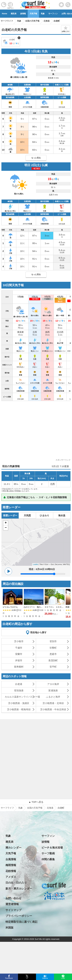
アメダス (11, 877)
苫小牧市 (19, 641)
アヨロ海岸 (53, 684)
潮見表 (14, 14)
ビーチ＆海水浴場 (52, 848)
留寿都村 (19, 667)
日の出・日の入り (16, 883)
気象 (43, 14)
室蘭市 (19, 654)
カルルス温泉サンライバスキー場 (20, 697)
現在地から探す (38, 632)
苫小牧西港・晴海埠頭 (19, 709)
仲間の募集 (48, 859)
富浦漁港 (53, 690)
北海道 (50, 808)
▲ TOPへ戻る (36, 802)
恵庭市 (53, 654)
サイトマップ (13, 910)
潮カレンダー (13, 848)
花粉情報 (11, 871)
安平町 (53, 667)
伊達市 (19, 660)
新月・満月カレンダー (19, 889)
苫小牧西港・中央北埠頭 (53, 709)
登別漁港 (19, 690)
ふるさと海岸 (53, 697)
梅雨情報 (11, 865)
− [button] (6, 528)
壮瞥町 (53, 648)
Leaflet (35, 564)
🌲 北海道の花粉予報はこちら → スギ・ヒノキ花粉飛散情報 (35, 497)
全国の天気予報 (35, 808)
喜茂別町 (53, 660)
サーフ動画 (48, 853)
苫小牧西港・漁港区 (19, 703)
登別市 (53, 641)
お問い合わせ (13, 898)
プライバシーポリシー (19, 916)
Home (4, 14)
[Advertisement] (36, 431)
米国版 (9, 928)
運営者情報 (12, 904)
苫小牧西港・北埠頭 (53, 703)
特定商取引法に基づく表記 (21, 922)
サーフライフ (7, 808)
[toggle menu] (68, 4)
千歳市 (19, 648)
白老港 (19, 684)
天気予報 (33, 14)
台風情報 (11, 859)
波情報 (23, 14)
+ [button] (6, 523)
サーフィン (53, 14)
